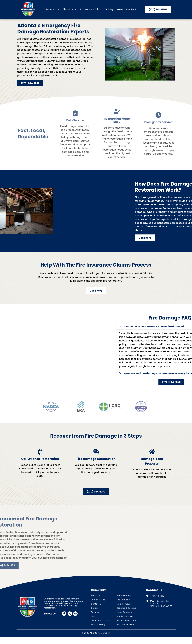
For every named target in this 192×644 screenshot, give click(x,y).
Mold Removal (124, 611)
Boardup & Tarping (126, 615)
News (120, 9)
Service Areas (98, 607)
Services (53, 9)
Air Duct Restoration (127, 628)
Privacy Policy (98, 632)
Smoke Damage (125, 624)
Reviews (95, 620)
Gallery (109, 9)
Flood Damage (124, 620)
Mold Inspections (125, 632)
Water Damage (124, 603)
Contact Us (133, 9)
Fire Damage (123, 607)
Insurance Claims (91, 9)
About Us (70, 9)
